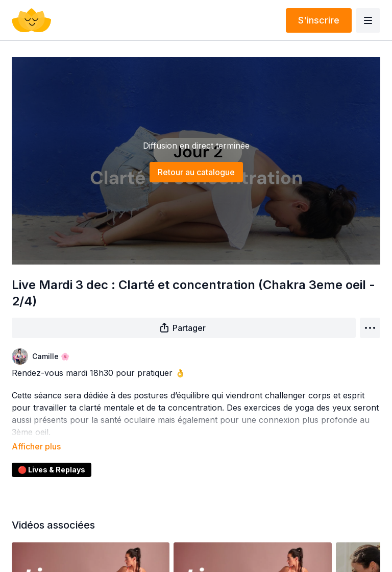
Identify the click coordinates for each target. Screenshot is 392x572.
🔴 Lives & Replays (52, 455)
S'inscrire (319, 20)
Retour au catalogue (196, 172)
